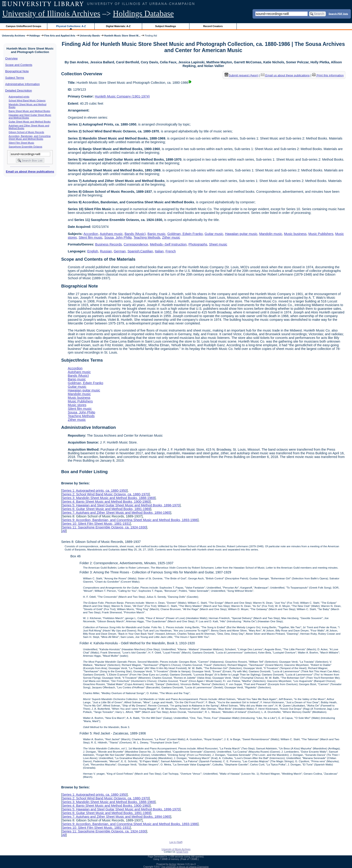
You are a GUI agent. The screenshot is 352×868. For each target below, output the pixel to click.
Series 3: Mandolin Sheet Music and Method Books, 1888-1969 (108, 498)
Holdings (35, 36)
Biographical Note (17, 71)
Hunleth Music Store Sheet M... (122, 36)
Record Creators (213, 26)
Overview (11, 58)
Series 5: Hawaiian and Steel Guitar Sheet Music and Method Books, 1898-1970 (121, 505)
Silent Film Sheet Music (21, 143)
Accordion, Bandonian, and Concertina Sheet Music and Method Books (30, 137)
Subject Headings (166, 26)
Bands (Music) (135, 234)
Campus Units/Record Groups (24, 26)
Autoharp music (111, 234)
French (171, 251)
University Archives (13, 36)
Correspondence (136, 244)
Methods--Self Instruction (168, 244)
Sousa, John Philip (118, 237)
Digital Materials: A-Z (118, 26)
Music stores (77, 405)
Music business (295, 234)
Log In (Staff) (176, 842)
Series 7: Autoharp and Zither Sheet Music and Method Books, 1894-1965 (116, 513)
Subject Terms (15, 78)
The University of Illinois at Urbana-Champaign (185, 867)
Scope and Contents (19, 65)
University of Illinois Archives (51, 14)
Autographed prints (19, 97)
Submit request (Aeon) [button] (242, 75)
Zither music (171, 237)
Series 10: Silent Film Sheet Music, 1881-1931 (96, 524)
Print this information (328, 75)
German (120, 251)
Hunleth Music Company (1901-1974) (122, 96)
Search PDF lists (338, 14)
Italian (159, 251)
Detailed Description (19, 91)
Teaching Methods (147, 237)
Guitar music (214, 234)
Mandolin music (271, 234)
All (64, 531)
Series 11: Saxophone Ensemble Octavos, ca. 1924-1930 (104, 527)
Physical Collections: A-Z (71, 26)
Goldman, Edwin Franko (185, 234)
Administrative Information (23, 84)
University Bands (90, 36)
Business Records (108, 244)
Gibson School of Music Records (27, 132)
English (93, 251)
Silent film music (90, 237)
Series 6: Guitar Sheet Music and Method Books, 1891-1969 (106, 509)
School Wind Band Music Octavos (27, 100)
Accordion (91, 234)
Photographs (198, 244)
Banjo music (156, 234)
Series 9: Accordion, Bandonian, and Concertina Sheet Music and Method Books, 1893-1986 (130, 520)
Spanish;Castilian (140, 251)
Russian (106, 251)
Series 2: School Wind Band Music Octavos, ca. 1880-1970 (105, 494)
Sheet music (218, 244)
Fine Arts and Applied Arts (60, 36)
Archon (173, 864)
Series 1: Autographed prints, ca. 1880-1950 (94, 491)
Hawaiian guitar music (241, 234)
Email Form (182, 852)
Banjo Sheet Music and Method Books (30, 111)
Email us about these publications (30, 172)
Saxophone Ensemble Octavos (25, 147)
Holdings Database (143, 14)
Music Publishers (321, 234)
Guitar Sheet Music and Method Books (30, 122)
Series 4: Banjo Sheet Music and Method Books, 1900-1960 (106, 502)
